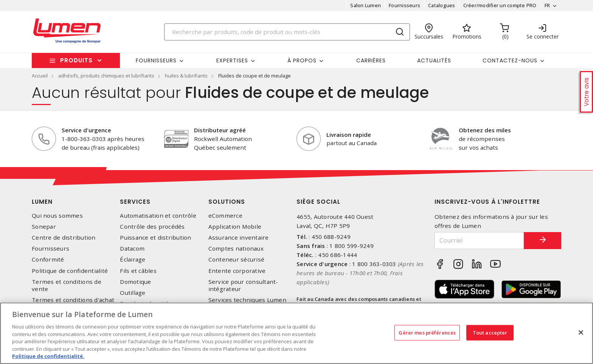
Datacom (132, 249)
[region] (296, 333)
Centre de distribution (64, 238)
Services (135, 202)
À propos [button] (302, 60)
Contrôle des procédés (152, 227)
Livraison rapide (349, 135)
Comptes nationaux (236, 249)
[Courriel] (479, 241)
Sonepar (44, 227)
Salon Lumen (366, 5)
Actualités (434, 60)
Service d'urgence (86, 130)
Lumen (42, 202)
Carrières (371, 60)
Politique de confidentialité (70, 271)
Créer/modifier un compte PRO (500, 5)
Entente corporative (237, 271)
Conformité (48, 259)
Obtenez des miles (485, 130)
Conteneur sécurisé (237, 259)
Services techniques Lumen (247, 300)
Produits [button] (76, 60)
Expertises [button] (232, 60)
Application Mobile (235, 227)
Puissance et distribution (155, 238)
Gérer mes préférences (427, 332)
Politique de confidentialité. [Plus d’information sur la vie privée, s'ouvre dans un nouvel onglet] (48, 356)
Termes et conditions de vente (67, 285)
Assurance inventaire (239, 238)
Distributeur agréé (220, 130)
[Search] (287, 32)
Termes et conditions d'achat (73, 300)
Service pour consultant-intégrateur (243, 285)
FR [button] (547, 5)
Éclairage (133, 259)
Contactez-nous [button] (510, 60)
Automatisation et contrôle (158, 216)
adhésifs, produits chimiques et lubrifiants (106, 76)
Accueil (40, 76)
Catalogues (442, 5)
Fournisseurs (404, 5)
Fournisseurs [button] (156, 60)
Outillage (133, 293)
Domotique (135, 282)
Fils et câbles (138, 271)
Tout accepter (490, 332)
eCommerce (225, 216)
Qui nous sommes (57, 216)
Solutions (227, 202)
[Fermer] (581, 332)
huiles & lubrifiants (186, 76)
